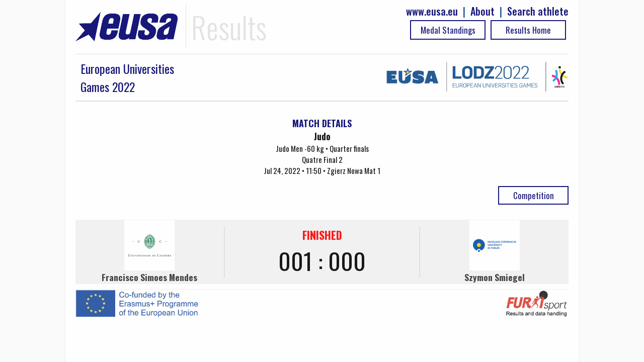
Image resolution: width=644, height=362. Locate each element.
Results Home (528, 30)
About (482, 11)
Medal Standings (448, 30)
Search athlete (538, 11)
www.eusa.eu (432, 11)
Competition (534, 195)
